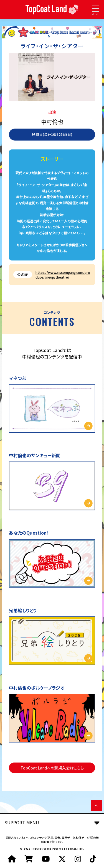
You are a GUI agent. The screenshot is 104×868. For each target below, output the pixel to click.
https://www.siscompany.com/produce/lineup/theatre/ (63, 275)
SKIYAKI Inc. (76, 849)
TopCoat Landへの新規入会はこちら (52, 768)
